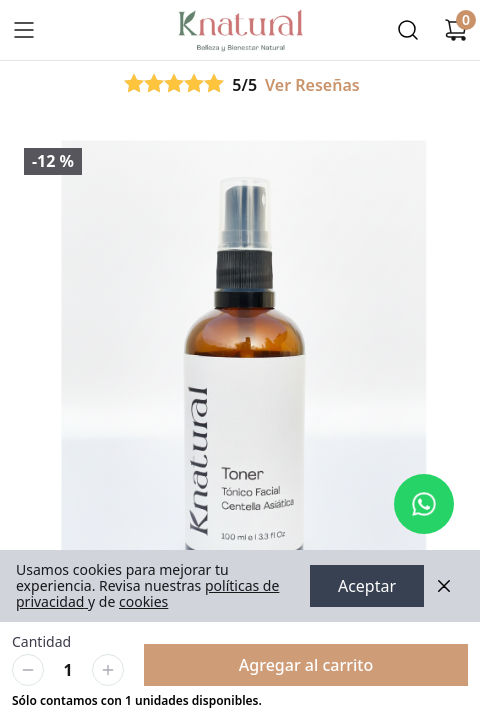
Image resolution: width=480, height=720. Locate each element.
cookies (143, 601)
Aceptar (367, 586)
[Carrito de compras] (456, 30)
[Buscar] (408, 30)
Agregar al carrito (306, 665)
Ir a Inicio (195, 16)
